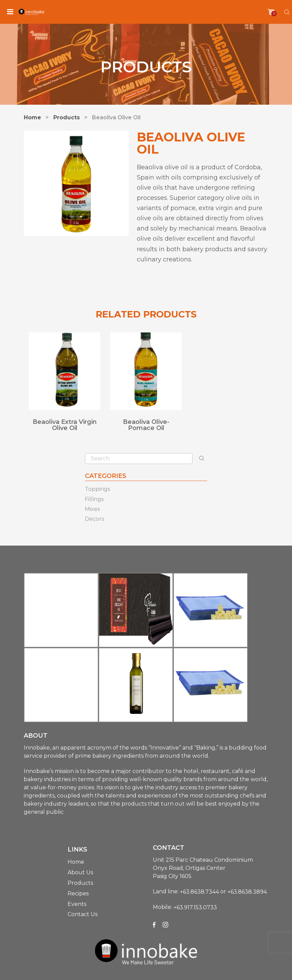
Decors (94, 519)
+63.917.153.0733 (195, 907)
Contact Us (83, 914)
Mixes (92, 509)
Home (76, 862)
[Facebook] (154, 925)
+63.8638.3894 (247, 892)
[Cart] (271, 12)
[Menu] (10, 12)
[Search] (287, 12)
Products (80, 883)
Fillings (94, 499)
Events (77, 904)
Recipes (78, 893)
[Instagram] (165, 925)
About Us (80, 872)
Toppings (97, 489)
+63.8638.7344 (199, 892)
